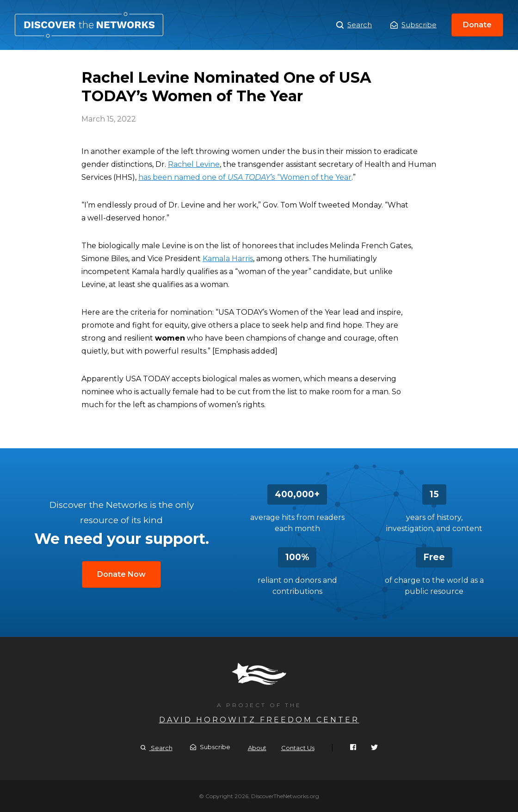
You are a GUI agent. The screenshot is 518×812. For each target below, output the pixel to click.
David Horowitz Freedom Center (259, 720)
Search (354, 25)
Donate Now (121, 574)
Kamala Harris (228, 259)
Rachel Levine (194, 164)
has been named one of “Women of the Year (245, 177)
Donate (477, 25)
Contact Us (298, 748)
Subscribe (413, 25)
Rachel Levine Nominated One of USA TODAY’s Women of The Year (89, 25)
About (257, 748)
